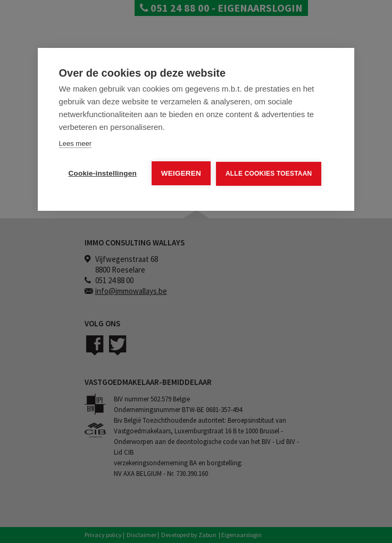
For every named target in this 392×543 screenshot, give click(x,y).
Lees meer (75, 143)
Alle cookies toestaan (269, 174)
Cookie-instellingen (103, 173)
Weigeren (181, 173)
